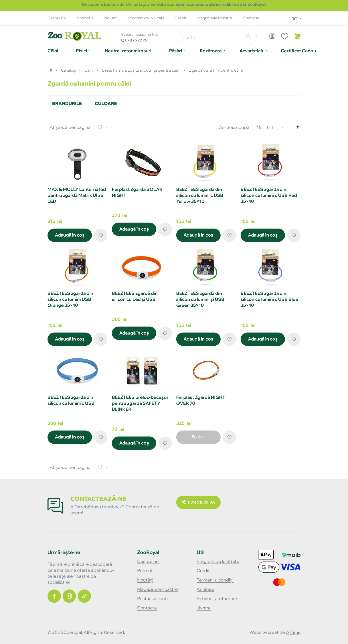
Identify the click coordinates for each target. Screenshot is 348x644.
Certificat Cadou (298, 51)
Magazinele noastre (157, 589)
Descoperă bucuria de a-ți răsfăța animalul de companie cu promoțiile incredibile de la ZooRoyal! (174, 4)
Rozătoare (211, 51)
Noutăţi (111, 18)
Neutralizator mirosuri (128, 51)
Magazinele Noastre (215, 18)
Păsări (176, 51)
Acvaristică (251, 51)
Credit (181, 18)
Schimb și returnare (217, 598)
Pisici (81, 51)
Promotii (146, 571)
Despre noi (57, 18)
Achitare (206, 589)
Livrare (204, 608)
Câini (53, 51)
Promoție (85, 18)
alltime (293, 632)
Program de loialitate (146, 18)
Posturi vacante (153, 598)
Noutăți (145, 580)
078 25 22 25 (136, 40)
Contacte (251, 18)
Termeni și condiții (215, 580)
